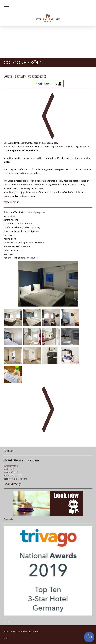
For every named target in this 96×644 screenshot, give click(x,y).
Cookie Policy (26, 631)
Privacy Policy (15, 631)
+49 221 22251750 (12, 475)
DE (5, 621)
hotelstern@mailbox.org (15, 479)
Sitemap (36, 631)
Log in (6, 638)
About (6, 631)
